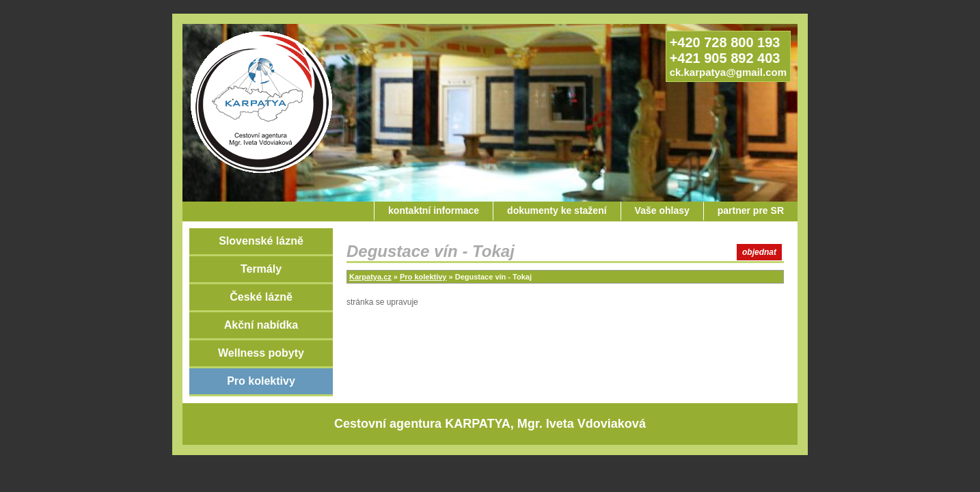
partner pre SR (751, 210)
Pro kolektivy (261, 381)
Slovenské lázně (261, 241)
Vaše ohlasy (662, 210)
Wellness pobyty (261, 353)
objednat (759, 252)
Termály (261, 269)
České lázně (261, 297)
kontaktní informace (434, 210)
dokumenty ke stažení (557, 210)
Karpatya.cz (370, 277)
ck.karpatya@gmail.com (728, 72)
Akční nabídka (261, 325)
